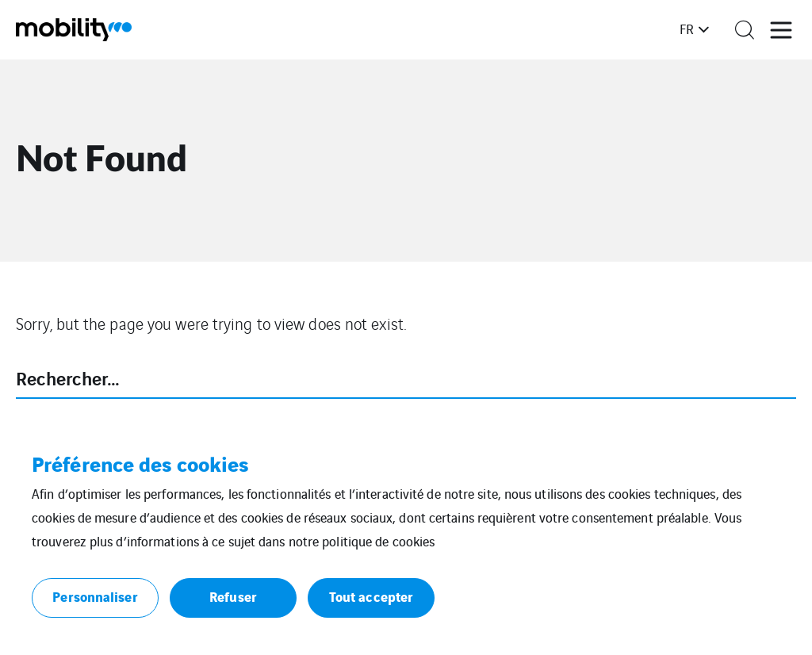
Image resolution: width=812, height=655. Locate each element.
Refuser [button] (233, 596)
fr (687, 29)
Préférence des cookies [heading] (140, 463)
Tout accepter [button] (371, 596)
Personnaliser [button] (95, 596)
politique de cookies (378, 541)
